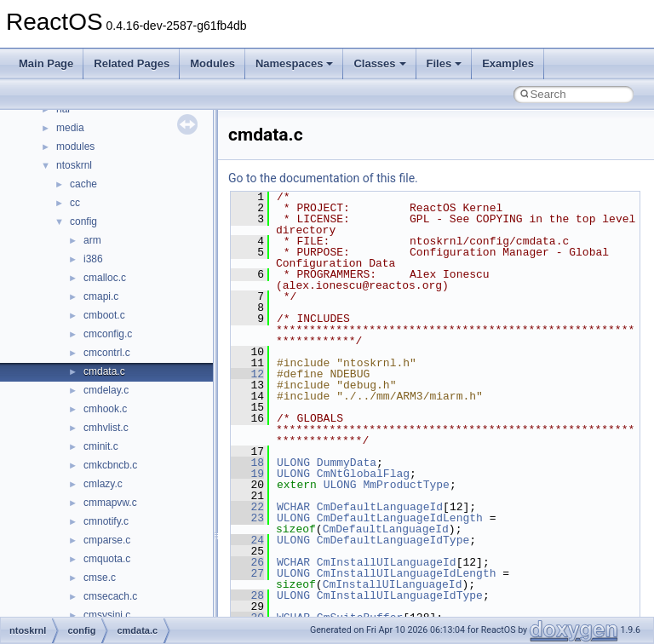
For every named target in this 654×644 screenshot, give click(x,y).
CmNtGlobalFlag (363, 474)
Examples (508, 63)
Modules (212, 63)
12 (247, 374)
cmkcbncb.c (110, 465)
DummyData (347, 463)
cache (83, 184)
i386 (93, 259)
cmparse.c (107, 540)
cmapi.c (101, 296)
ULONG (293, 463)
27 (247, 573)
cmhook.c (105, 409)
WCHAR (293, 507)
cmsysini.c (107, 615)
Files (445, 63)
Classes (379, 63)
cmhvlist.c (106, 428)
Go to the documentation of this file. (323, 178)
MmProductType (406, 485)
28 (247, 595)
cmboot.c (104, 315)
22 (247, 507)
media (70, 128)
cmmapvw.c (110, 503)
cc (75, 203)
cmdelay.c (106, 390)
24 (247, 540)
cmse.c (100, 578)
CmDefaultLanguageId (380, 507)
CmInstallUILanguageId (387, 562)
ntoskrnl (74, 165)
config (83, 221)
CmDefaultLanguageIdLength (400, 518)
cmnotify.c (106, 521)
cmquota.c (107, 559)
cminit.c (101, 446)
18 (247, 463)
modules (75, 147)
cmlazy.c (103, 484)
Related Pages (132, 63)
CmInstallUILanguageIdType (400, 595)
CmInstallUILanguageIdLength (407, 573)
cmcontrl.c (107, 353)
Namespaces (295, 63)
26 (247, 562)
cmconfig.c (108, 334)
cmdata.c (104, 371)
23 (247, 518)
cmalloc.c (105, 278)
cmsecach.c (110, 596)
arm (92, 240)
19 (247, 474)
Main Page (46, 63)
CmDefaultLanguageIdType (393, 540)
